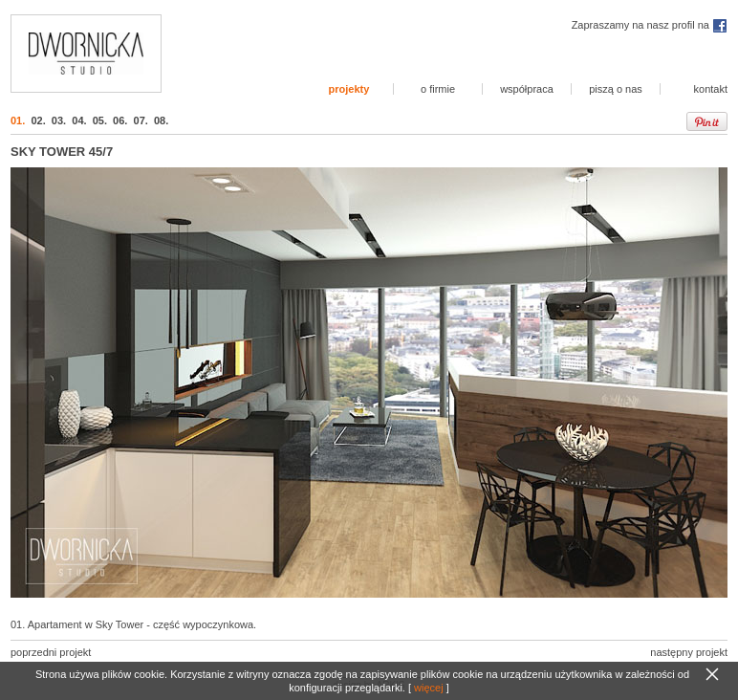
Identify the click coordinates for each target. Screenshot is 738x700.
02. (38, 120)
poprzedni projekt (51, 652)
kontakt (711, 89)
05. (100, 120)
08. (161, 120)
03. (59, 120)
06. (120, 120)
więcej (429, 688)
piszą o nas (616, 89)
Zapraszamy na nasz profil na (650, 25)
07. (141, 120)
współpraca (527, 89)
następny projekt (689, 652)
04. (79, 120)
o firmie (438, 89)
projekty (349, 89)
